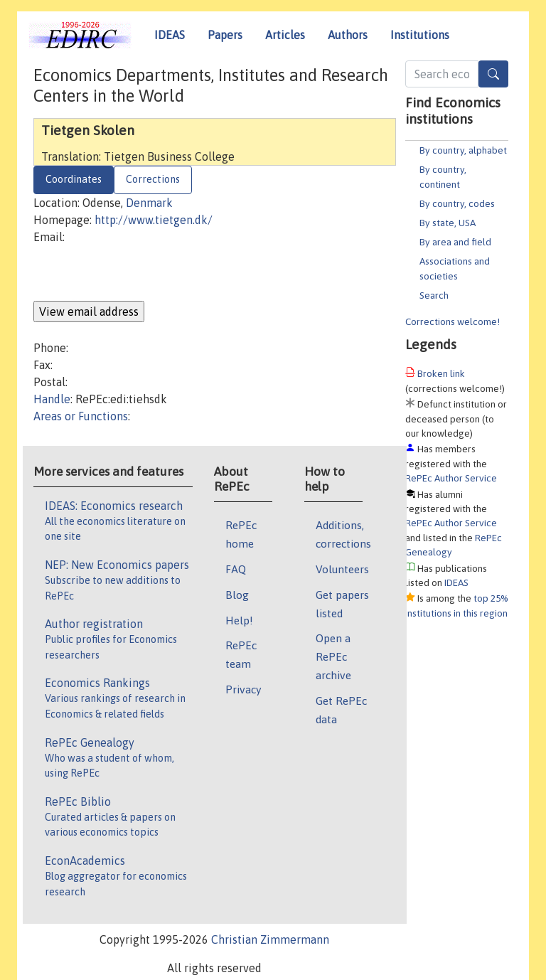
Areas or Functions (81, 416)
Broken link (441, 373)
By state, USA (448, 223)
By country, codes (457, 203)
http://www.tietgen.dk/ (154, 220)
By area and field (455, 242)
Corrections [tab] (153, 179)
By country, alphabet (463, 150)
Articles (285, 35)
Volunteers (342, 569)
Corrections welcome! (453, 321)
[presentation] (141, 273)
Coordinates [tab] (74, 179)
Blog (237, 595)
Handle (52, 399)
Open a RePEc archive (333, 656)
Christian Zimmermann (270, 939)
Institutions (420, 35)
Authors (348, 35)
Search (434, 295)
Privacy (243, 689)
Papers (225, 35)
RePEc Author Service (451, 478)
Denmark (149, 203)
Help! (239, 620)
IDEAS (170, 35)
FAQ (236, 569)
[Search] (493, 74)
